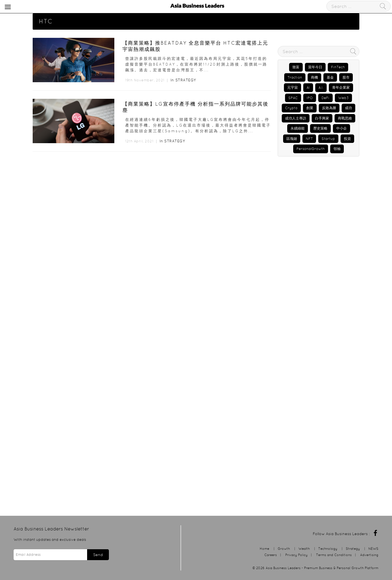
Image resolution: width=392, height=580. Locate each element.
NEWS (373, 549)
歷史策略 (320, 128)
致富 (296, 67)
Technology (328, 549)
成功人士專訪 (296, 118)
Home (264, 549)
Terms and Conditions (334, 555)
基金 (330, 77)
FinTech (338, 67)
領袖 (337, 149)
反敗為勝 (329, 108)
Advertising (369, 555)
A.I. (321, 88)
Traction (295, 77)
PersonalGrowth (311, 149)
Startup (328, 139)
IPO (310, 98)
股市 (346, 77)
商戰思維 (345, 118)
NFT (309, 139)
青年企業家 (341, 88)
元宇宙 (293, 88)
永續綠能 (298, 128)
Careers (271, 555)
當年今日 (315, 67)
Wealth (304, 549)
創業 (310, 108)
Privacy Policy (296, 555)
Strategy (186, 80)
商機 (314, 77)
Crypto (291, 108)
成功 (348, 108)
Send (98, 555)
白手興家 (322, 118)
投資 (347, 139)
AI (308, 88)
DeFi (325, 98)
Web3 (343, 98)
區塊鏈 (292, 139)
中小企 (342, 128)
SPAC (293, 98)
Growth (284, 549)
